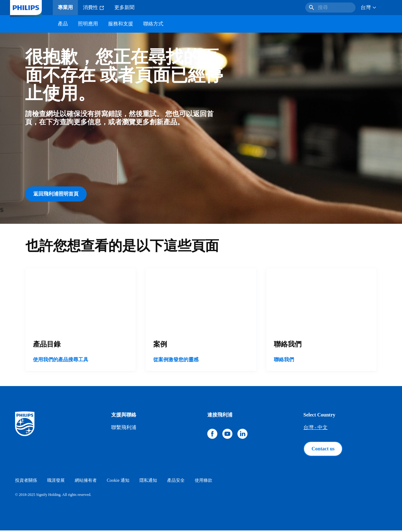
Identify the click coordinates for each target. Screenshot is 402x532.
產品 (63, 24)
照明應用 (88, 24)
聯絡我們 (284, 361)
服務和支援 (121, 24)
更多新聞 (124, 7)
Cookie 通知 (118, 482)
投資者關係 (26, 482)
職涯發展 (56, 482)
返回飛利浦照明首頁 (56, 194)
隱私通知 (148, 482)
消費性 (94, 8)
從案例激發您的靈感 (176, 361)
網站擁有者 (86, 482)
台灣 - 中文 (315, 429)
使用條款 (204, 482)
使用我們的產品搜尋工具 (61, 361)
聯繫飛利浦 (124, 429)
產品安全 (176, 482)
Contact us (323, 450)
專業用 (65, 7)
